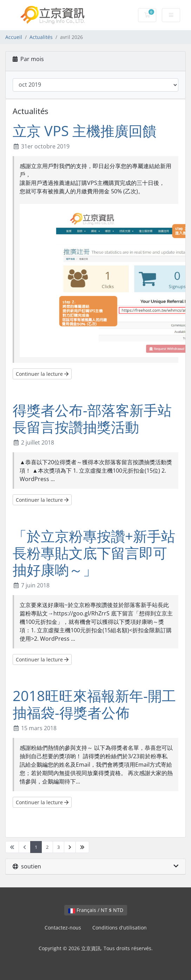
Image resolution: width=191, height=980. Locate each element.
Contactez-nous (63, 928)
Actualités (41, 37)
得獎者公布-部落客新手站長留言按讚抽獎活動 (92, 418)
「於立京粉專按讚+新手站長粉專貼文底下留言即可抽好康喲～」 (94, 553)
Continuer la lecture (42, 374)
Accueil (14, 37)
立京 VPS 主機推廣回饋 (85, 131)
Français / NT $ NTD (96, 910)
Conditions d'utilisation (120, 928)
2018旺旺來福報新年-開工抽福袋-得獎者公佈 (94, 704)
